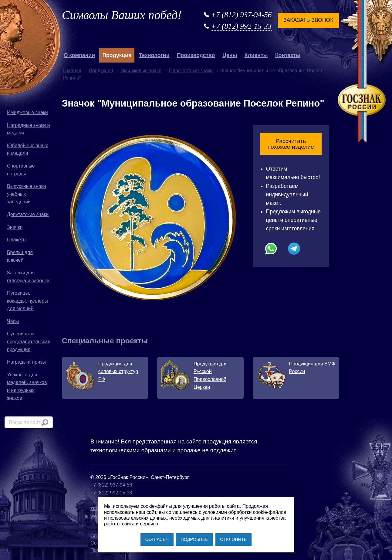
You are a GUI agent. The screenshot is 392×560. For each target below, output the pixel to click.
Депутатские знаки (28, 214)
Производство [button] (196, 55)
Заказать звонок (308, 20)
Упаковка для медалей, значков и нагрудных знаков (27, 386)
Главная (72, 71)
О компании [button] (79, 55)
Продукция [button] (117, 55)
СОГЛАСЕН (157, 539)
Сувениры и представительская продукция (29, 341)
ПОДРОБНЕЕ (194, 539)
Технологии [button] (154, 55)
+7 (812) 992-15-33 (241, 26)
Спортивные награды (21, 170)
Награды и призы (26, 362)
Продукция (101, 71)
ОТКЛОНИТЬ (233, 539)
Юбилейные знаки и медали (28, 149)
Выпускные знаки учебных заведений (26, 194)
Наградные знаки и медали (29, 129)
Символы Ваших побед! (122, 15)
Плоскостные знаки (191, 71)
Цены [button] (230, 55)
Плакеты (17, 240)
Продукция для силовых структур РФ (118, 372)
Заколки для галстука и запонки (28, 277)
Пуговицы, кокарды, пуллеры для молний (27, 301)
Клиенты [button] (256, 55)
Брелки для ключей (20, 256)
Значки (15, 227)
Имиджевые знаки (27, 112)
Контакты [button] (288, 55)
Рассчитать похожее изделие (291, 144)
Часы (13, 321)
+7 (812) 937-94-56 (241, 15)
